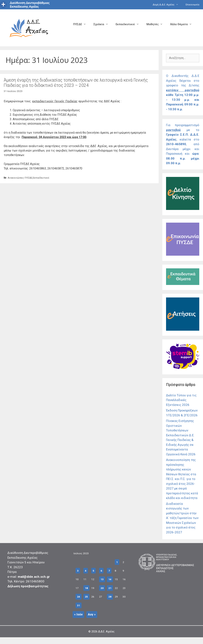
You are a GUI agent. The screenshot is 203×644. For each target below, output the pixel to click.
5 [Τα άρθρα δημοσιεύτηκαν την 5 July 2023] (93, 571)
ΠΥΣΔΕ (81, 24)
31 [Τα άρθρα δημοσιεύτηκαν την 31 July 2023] (79, 605)
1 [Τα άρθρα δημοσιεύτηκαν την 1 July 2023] (117, 562)
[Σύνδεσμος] (183, 209)
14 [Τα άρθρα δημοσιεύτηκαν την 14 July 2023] (110, 579)
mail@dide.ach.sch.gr (34, 577)
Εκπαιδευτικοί (129, 24)
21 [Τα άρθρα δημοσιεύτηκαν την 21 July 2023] (110, 588)
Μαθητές (156, 24)
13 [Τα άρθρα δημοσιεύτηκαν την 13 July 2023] (102, 579)
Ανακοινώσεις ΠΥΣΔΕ (20, 178)
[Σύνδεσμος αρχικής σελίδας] (29, 28)
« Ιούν (78, 614)
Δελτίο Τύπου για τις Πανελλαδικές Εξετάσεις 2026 (181, 400)
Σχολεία (103, 24)
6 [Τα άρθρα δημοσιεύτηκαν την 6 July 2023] (101, 571)
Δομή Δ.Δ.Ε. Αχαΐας (167, 5)
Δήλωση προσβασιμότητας (28, 586)
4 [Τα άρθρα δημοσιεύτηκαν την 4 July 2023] (86, 571)
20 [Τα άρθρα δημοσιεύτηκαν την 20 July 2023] (102, 588)
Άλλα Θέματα (183, 24)
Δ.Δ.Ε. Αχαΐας (106, 631)
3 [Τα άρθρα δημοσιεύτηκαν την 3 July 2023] (78, 571)
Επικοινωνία (192, 5)
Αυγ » (92, 614)
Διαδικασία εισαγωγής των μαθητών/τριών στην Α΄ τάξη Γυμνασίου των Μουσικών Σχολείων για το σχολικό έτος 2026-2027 (182, 518)
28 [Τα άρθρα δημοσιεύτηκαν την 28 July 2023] (110, 597)
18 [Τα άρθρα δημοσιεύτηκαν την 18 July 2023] (86, 588)
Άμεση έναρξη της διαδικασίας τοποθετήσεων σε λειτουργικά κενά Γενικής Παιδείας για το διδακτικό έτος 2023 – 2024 (76, 83)
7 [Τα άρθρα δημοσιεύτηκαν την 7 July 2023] (109, 571)
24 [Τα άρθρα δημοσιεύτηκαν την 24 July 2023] (79, 597)
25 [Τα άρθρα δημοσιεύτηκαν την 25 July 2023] (86, 597)
